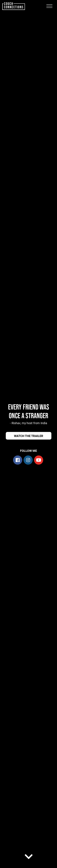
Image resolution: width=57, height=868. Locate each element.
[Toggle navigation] (49, 6)
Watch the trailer (29, 436)
